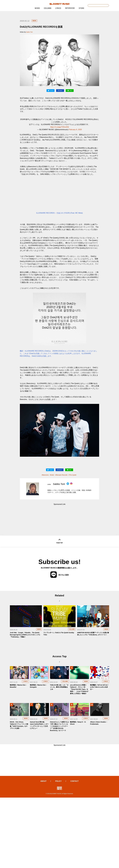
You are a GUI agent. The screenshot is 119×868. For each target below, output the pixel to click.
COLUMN (72, 629)
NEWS (34, 21)
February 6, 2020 (75, 130)
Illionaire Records (62, 475)
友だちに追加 (59, 575)
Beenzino (46, 475)
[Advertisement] (60, 516)
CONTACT (75, 781)
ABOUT (43, 781)
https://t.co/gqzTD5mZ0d (59, 127)
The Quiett (73, 475)
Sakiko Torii (29, 32)
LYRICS (25, 681)
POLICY (58, 781)
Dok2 (52, 475)
